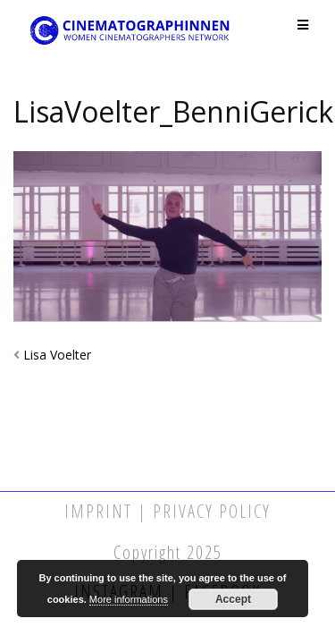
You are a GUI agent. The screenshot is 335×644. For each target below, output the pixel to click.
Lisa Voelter (57, 355)
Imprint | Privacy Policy (167, 511)
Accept (233, 599)
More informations (129, 599)
